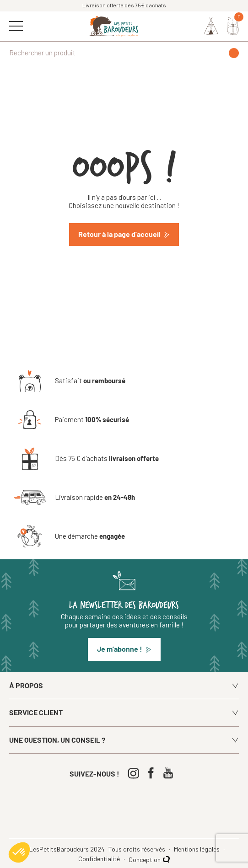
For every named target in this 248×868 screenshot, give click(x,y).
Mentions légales (197, 849)
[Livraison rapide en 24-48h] (74, 498)
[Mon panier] (233, 26)
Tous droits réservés (137, 849)
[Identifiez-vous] (211, 26)
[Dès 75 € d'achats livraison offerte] (86, 459)
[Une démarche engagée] (69, 536)
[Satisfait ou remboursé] (70, 381)
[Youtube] (170, 773)
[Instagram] (136, 773)
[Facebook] (153, 773)
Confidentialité (100, 859)
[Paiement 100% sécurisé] (71, 420)
